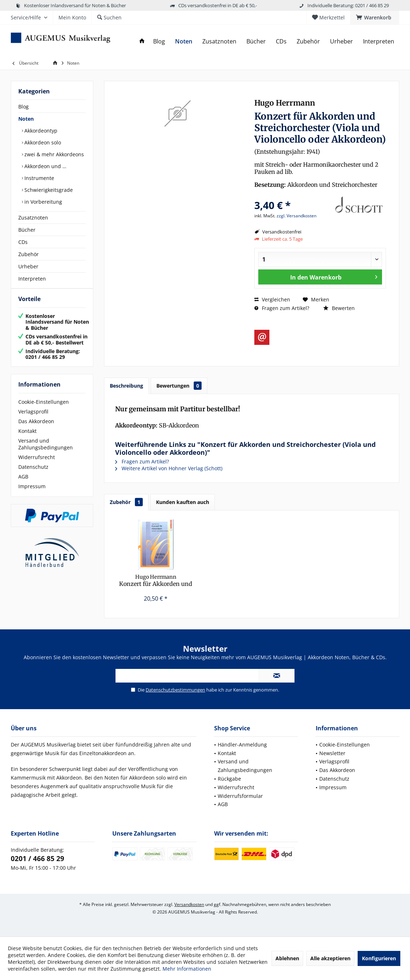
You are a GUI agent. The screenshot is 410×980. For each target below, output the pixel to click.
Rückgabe (229, 779)
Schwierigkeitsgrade (48, 190)
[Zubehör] (308, 41)
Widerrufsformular (240, 796)
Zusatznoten (33, 218)
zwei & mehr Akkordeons (53, 154)
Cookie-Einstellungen (44, 409)
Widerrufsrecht (37, 464)
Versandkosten (189, 904)
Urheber (28, 266)
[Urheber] (341, 41)
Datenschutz (33, 474)
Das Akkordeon (36, 428)
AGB (23, 484)
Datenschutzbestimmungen (175, 690)
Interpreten (32, 279)
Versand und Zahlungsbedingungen (46, 451)
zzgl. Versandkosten (296, 216)
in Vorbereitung (43, 202)
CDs (23, 242)
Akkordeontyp (40, 131)
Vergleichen (272, 299)
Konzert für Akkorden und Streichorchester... (156, 581)
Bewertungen (179, 386)
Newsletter (332, 753)
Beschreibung (126, 386)
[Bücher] (256, 41)
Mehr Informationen (187, 969)
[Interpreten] (379, 41)
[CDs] (281, 41)
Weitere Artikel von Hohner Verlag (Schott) (169, 468)
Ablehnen (287, 958)
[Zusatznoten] (219, 41)
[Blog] (159, 41)
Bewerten (339, 308)
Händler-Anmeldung (242, 745)
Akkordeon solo (42, 142)
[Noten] (184, 41)
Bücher (27, 230)
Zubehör (29, 254)
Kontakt (27, 438)
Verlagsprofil (33, 419)
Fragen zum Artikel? (282, 308)
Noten (26, 119)
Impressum (32, 493)
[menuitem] (375, 18)
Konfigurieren (379, 958)
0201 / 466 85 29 (37, 859)
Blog (23, 107)
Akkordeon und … (45, 166)
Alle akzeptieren (330, 958)
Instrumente (39, 178)
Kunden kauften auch (183, 502)
